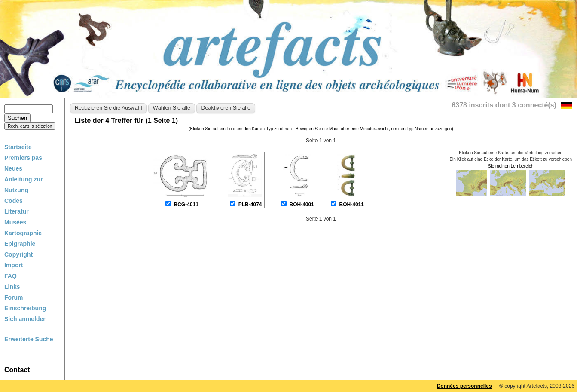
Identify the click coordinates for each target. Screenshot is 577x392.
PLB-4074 (250, 205)
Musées (15, 222)
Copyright (18, 254)
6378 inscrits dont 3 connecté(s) (504, 105)
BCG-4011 (186, 205)
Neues (13, 168)
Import (14, 265)
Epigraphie (20, 244)
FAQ (11, 276)
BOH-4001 (302, 205)
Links (12, 287)
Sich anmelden (26, 319)
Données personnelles (464, 386)
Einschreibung (25, 308)
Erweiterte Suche (29, 339)
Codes (14, 201)
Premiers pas (23, 158)
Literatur (17, 211)
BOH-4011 (352, 205)
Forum (14, 297)
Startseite (18, 147)
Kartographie (23, 233)
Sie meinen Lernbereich (511, 166)
